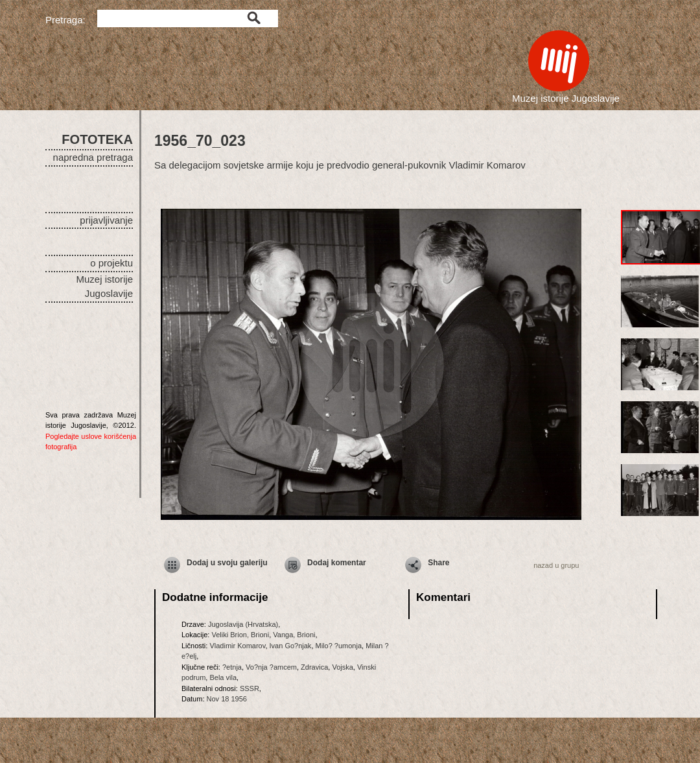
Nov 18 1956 (227, 699)
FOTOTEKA (97, 139)
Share (438, 563)
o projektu (111, 263)
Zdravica (314, 667)
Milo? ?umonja (339, 646)
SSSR (250, 688)
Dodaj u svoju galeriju (227, 563)
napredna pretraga (93, 157)
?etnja (232, 667)
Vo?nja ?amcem (271, 667)
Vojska (342, 667)
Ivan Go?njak (291, 646)
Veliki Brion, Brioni (240, 635)
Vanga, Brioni (294, 635)
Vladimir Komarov (237, 646)
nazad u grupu (556, 565)
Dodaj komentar (337, 563)
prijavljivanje (106, 220)
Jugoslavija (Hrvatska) (243, 624)
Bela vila (223, 677)
